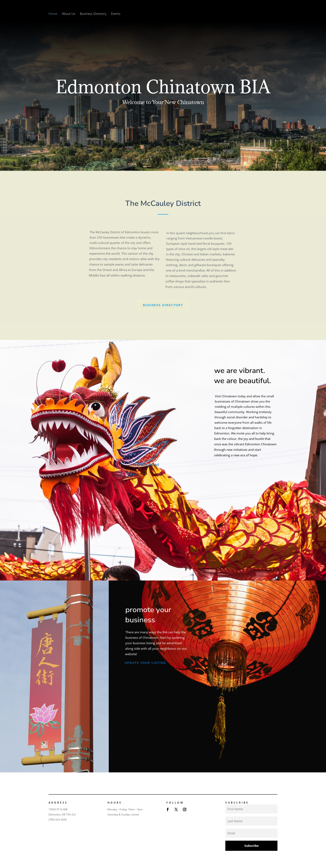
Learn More (147, 465)
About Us (69, 14)
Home (53, 14)
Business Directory (93, 14)
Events (116, 14)
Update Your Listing (145, 663)
